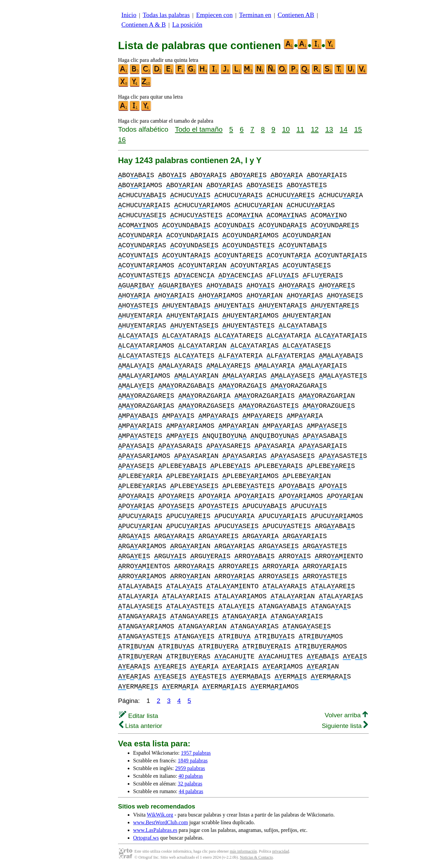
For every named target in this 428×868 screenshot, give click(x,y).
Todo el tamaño (199, 129)
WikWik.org (160, 815)
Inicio (129, 15)
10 (286, 129)
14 (344, 129)
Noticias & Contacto (256, 857)
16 (122, 140)
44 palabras (191, 791)
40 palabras (191, 776)
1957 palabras (196, 753)
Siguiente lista (345, 726)
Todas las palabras (166, 15)
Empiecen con (215, 15)
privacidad (281, 851)
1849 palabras (193, 761)
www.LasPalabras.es (155, 830)
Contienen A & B (144, 25)
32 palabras (190, 784)
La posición (187, 25)
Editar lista (139, 716)
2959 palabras (190, 768)
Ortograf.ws (146, 838)
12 (315, 129)
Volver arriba (346, 715)
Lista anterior (141, 726)
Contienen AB (296, 15)
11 (300, 129)
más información (243, 851)
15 (358, 129)
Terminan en (255, 15)
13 (329, 129)
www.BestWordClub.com (160, 822)
